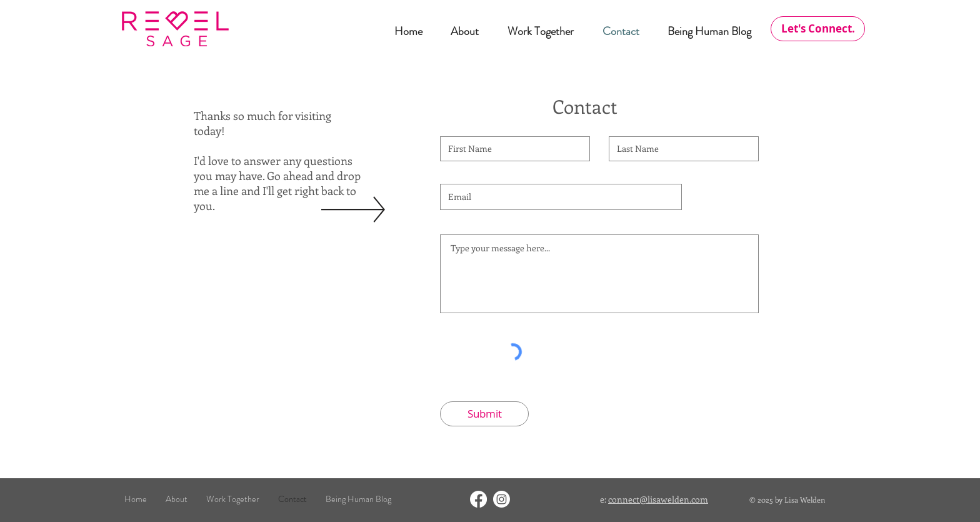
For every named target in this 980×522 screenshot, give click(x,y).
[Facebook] (478, 499)
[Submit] (484, 414)
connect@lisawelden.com (658, 499)
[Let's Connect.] (818, 29)
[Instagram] (502, 499)
